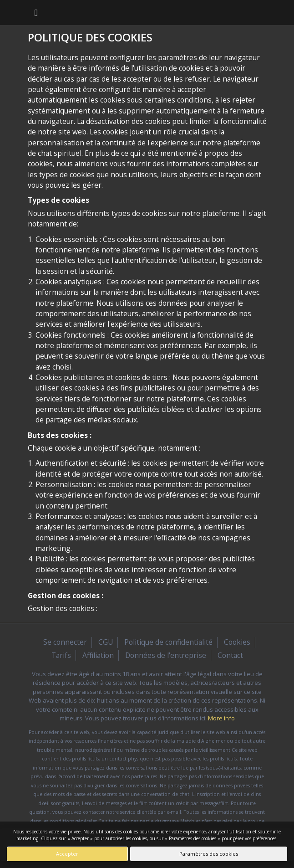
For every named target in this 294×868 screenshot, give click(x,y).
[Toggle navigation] (36, 13)
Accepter (67, 854)
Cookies (237, 642)
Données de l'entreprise (166, 655)
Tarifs (61, 655)
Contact (230, 655)
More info (221, 718)
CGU (106, 642)
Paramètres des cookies (209, 854)
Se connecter (65, 642)
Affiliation (98, 655)
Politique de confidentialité (168, 642)
